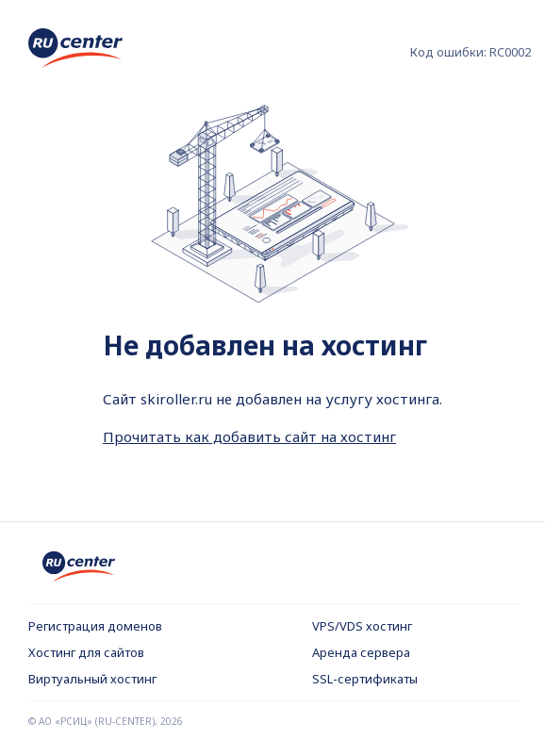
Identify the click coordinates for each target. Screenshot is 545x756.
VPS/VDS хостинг (362, 626)
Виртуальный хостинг (92, 679)
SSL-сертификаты (365, 679)
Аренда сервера (361, 652)
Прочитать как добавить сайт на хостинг (249, 436)
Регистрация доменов (95, 626)
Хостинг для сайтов (86, 652)
